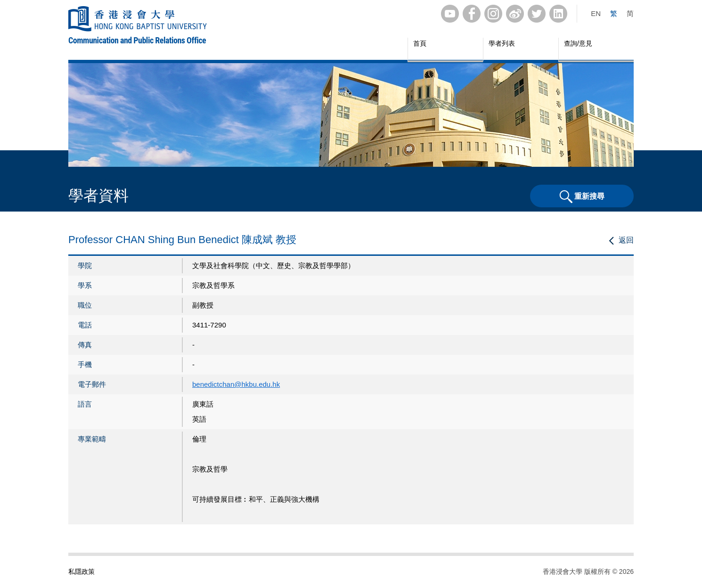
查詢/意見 (578, 43)
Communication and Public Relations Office (137, 40)
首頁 (420, 43)
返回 (626, 240)
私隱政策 (82, 572)
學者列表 (502, 43)
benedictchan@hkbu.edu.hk (236, 384)
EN (596, 13)
